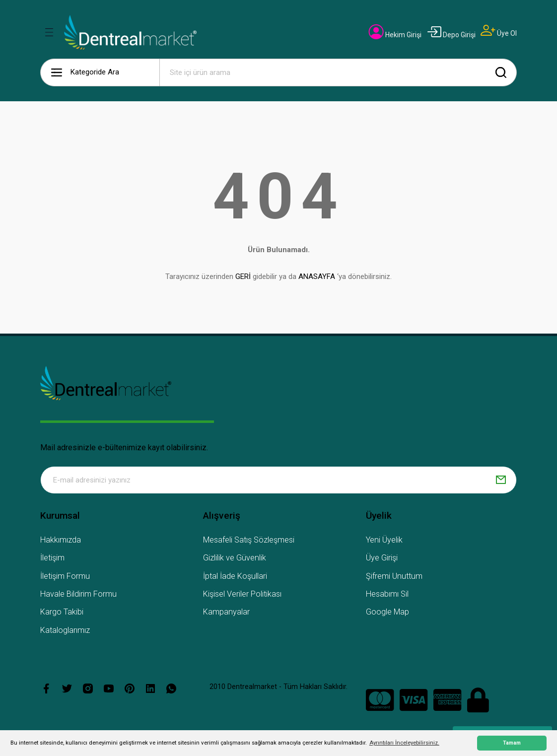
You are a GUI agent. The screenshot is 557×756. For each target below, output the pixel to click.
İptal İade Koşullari (235, 576)
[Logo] (130, 32)
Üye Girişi (382, 558)
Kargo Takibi (62, 612)
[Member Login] (395, 35)
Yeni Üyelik (384, 540)
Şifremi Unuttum (394, 576)
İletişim (52, 558)
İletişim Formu (65, 576)
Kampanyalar (226, 612)
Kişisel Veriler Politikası (242, 594)
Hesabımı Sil (387, 594)
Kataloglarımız (65, 630)
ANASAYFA (317, 276)
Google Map (387, 612)
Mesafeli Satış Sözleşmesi (249, 540)
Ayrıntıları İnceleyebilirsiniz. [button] (404, 743)
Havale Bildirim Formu (78, 594)
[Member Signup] (499, 33)
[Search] (338, 72)
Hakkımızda (61, 540)
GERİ (243, 276)
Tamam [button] (512, 743)
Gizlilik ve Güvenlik (235, 558)
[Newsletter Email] (278, 480)
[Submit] (501, 480)
